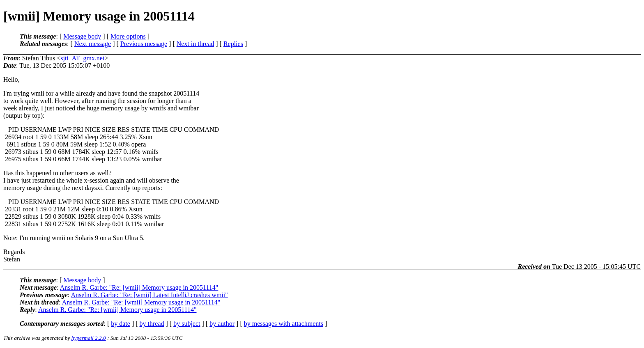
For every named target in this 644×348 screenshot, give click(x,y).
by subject (187, 324)
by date (121, 324)
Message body (82, 36)
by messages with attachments (284, 324)
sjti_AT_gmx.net (82, 58)
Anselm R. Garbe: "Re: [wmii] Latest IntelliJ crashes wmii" (149, 295)
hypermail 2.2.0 (89, 338)
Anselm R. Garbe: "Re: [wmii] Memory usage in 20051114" (139, 287)
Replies (233, 44)
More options (128, 36)
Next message (93, 44)
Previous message (144, 44)
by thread (152, 324)
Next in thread (195, 44)
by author (222, 324)
